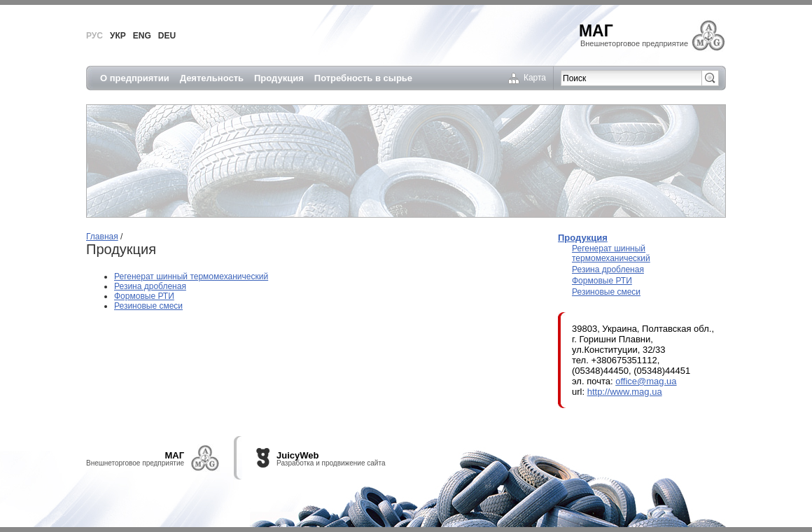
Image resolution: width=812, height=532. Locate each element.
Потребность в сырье (363, 78)
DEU (167, 36)
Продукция (279, 78)
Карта (535, 78)
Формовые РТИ (144, 296)
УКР (118, 36)
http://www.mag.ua (625, 392)
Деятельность (212, 78)
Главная (102, 237)
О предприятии (135, 78)
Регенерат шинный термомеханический (191, 276)
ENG (142, 36)
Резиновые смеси (148, 306)
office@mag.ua (646, 381)
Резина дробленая (150, 286)
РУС (94, 36)
